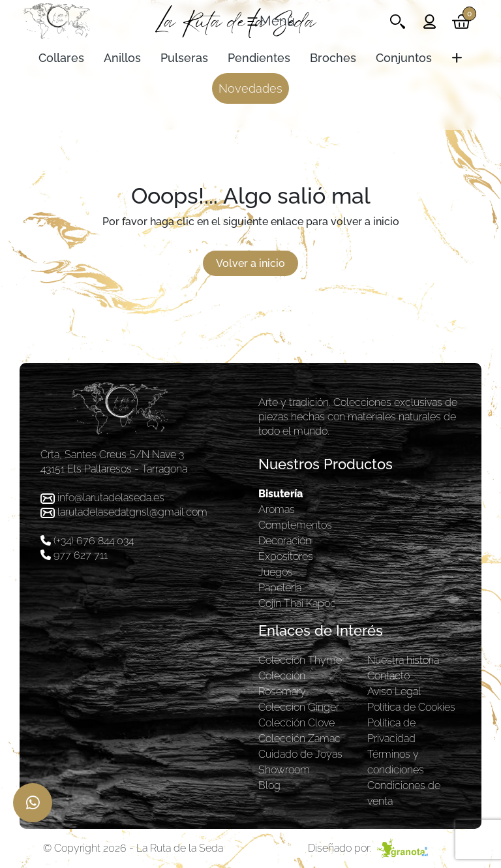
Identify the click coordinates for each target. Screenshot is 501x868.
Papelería (280, 588)
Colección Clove (296, 723)
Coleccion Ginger (299, 707)
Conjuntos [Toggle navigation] (404, 58)
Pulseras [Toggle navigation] (184, 58)
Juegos (276, 572)
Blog (269, 785)
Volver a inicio (250, 263)
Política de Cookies (411, 707)
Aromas (277, 509)
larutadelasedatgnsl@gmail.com (132, 512)
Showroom (284, 770)
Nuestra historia (403, 660)
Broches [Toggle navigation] (333, 58)
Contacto (388, 676)
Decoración (285, 541)
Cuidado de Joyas (300, 754)
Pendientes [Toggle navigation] (259, 58)
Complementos (295, 525)
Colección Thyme (300, 660)
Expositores (286, 556)
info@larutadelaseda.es (111, 498)
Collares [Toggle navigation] (61, 58)
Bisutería (281, 494)
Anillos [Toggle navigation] (122, 58)
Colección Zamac (299, 738)
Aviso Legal (394, 691)
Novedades (250, 88)
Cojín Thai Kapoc (297, 603)
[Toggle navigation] (270, 22)
